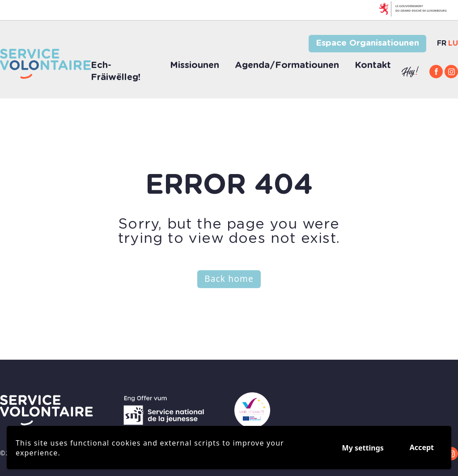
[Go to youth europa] (252, 410)
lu (453, 43)
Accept (422, 447)
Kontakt (373, 65)
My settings (363, 448)
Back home (229, 279)
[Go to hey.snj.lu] (410, 72)
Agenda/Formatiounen (287, 65)
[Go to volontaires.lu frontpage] (47, 410)
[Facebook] (436, 72)
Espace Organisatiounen (367, 43)
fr (442, 43)
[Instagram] (451, 72)
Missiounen (195, 65)
